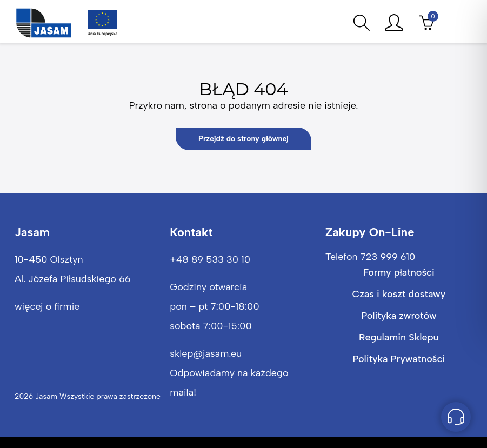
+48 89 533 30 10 (210, 259)
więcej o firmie (47, 306)
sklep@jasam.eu (206, 353)
